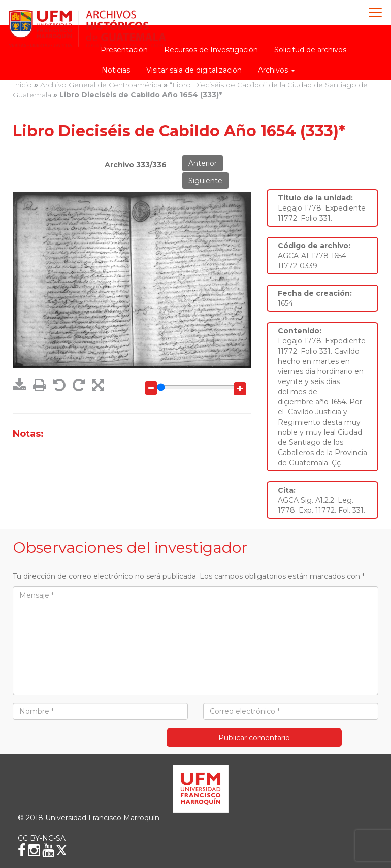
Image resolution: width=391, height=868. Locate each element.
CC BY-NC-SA (42, 838)
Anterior (203, 163)
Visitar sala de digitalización (194, 70)
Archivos (276, 70)
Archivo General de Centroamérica (101, 85)
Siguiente (205, 181)
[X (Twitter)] (61, 850)
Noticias (116, 70)
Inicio (22, 85)
